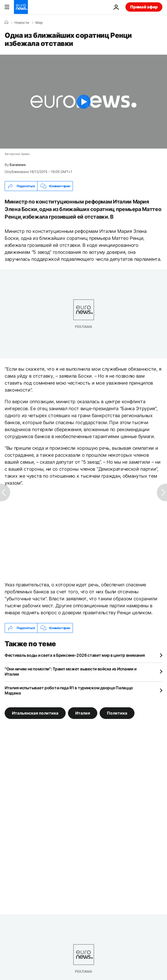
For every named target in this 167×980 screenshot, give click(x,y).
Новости (22, 23)
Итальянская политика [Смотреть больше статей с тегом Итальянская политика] (35, 713)
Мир (39, 23)
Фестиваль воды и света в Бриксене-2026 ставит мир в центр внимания (75, 655)
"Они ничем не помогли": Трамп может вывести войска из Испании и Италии (70, 671)
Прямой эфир (144, 7)
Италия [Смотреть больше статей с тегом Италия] (83, 713)
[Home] (6, 22)
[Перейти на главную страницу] (21, 7)
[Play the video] (83, 102)
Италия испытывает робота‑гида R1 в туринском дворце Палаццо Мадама (69, 690)
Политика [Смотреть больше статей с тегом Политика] (117, 713)
